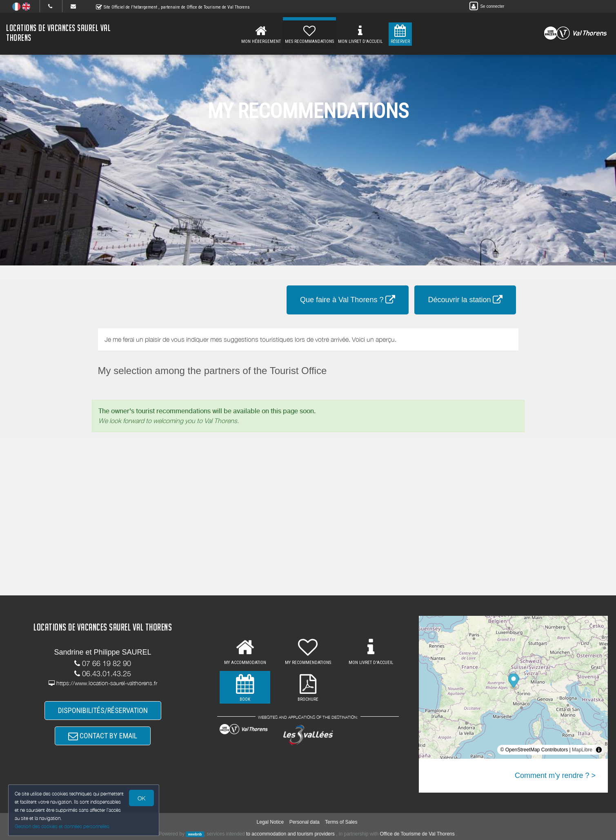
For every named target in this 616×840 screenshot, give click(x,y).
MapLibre (582, 750)
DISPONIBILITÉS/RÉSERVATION (103, 710)
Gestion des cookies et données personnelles (62, 826)
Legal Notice (270, 822)
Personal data (305, 822)
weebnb (195, 834)
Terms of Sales (341, 822)
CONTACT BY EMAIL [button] (103, 736)
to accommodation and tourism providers (290, 834)
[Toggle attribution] (599, 750)
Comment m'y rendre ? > (555, 775)
